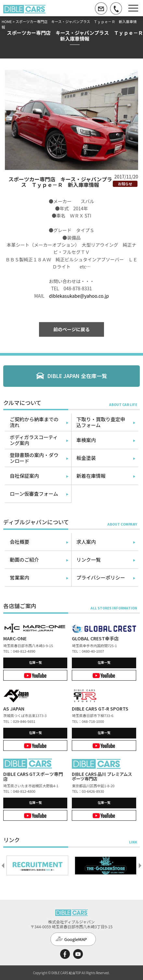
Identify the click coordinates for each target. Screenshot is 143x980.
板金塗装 (86, 458)
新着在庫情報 (91, 476)
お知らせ (125, 184)
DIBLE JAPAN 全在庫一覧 (77, 376)
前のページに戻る (71, 329)
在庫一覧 (35, 662)
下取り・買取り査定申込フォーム (101, 422)
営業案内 (19, 577)
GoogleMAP (76, 939)
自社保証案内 (24, 476)
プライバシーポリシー (101, 577)
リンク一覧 (89, 560)
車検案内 (86, 440)
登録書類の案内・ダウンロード (34, 458)
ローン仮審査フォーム (34, 494)
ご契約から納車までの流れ (34, 422)
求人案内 (86, 542)
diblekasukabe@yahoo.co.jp (79, 296)
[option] (37, 866)
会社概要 (19, 542)
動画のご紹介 (24, 560)
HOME (7, 21)
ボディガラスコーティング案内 (34, 440)
